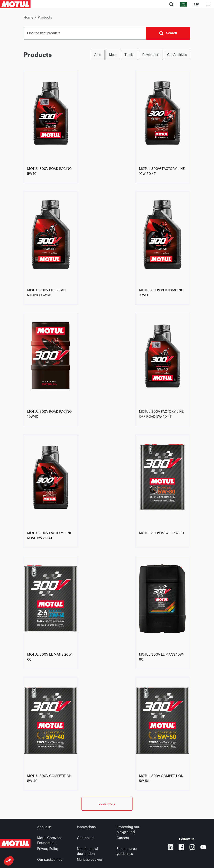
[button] (9, 861)
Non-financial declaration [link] (87, 851)
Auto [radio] (98, 55)
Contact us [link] (86, 838)
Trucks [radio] (129, 55)
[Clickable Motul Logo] (15, 4)
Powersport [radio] (151, 55)
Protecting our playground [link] (128, 830)
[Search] (168, 33)
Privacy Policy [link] (48, 849)
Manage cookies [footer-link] (90, 860)
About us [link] (44, 827)
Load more (107, 804)
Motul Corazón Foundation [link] (49, 840)
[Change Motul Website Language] (196, 4)
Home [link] (28, 18)
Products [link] (45, 18)
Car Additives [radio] (177, 55)
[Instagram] (192, 847)
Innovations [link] (86, 827)
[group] (141, 55)
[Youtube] (203, 847)
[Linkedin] (171, 847)
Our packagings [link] (50, 860)
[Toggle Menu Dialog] (208, 4)
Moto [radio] (113, 55)
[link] (51, 171)
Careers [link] (123, 838)
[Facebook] (181, 847)
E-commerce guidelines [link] (127, 851)
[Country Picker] (184, 4)
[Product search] (171, 4)
